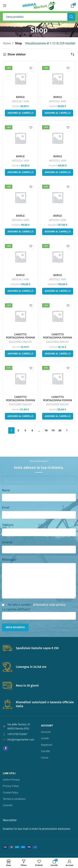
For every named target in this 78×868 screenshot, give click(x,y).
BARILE (20, 97)
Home (7, 43)
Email (6, 507)
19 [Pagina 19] (53, 430)
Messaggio (9, 560)
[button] (20, 113)
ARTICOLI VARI (20, 101)
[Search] (39, 17)
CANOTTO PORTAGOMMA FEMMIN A (20, 338)
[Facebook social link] (6, 748)
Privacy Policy (11, 786)
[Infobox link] (39, 648)
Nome (6, 490)
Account (46, 732)
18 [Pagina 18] (46, 430)
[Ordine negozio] (72, 54)
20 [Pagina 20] (60, 430)
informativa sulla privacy (49, 605)
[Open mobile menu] (5, 6)
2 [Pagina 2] (18, 430)
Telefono (8, 525)
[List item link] (20, 734)
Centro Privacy (11, 780)
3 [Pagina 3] (25, 430)
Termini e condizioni (14, 799)
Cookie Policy (10, 793)
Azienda (7, 542)
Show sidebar (17, 54)
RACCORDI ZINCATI (20, 342)
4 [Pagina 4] (32, 430)
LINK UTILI (9, 773)
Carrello (45, 751)
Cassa (45, 758)
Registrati (47, 745)
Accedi (45, 738)
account (47, 726)
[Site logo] (39, 5)
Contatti (8, 805)
